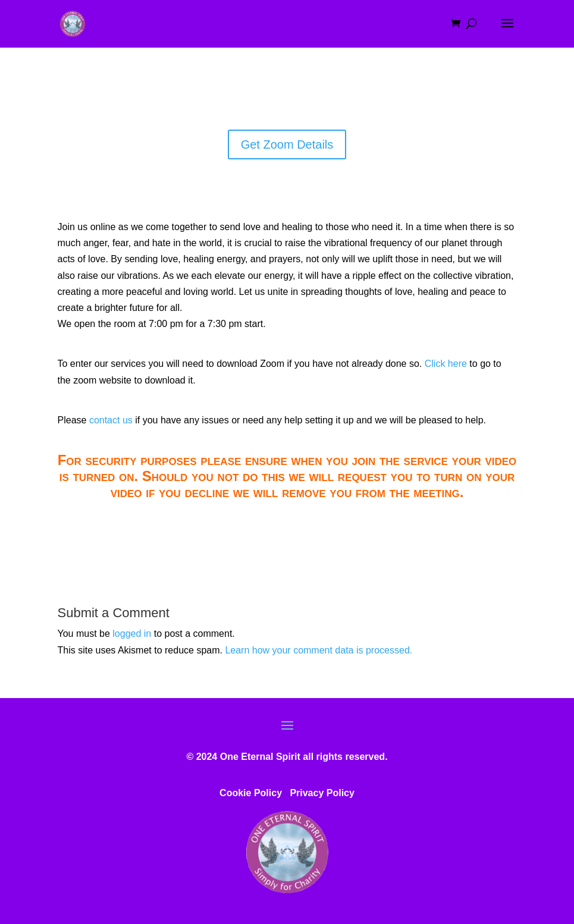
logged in (132, 634)
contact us (111, 420)
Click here (446, 364)
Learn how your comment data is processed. (319, 650)
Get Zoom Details (287, 144)
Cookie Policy (251, 793)
